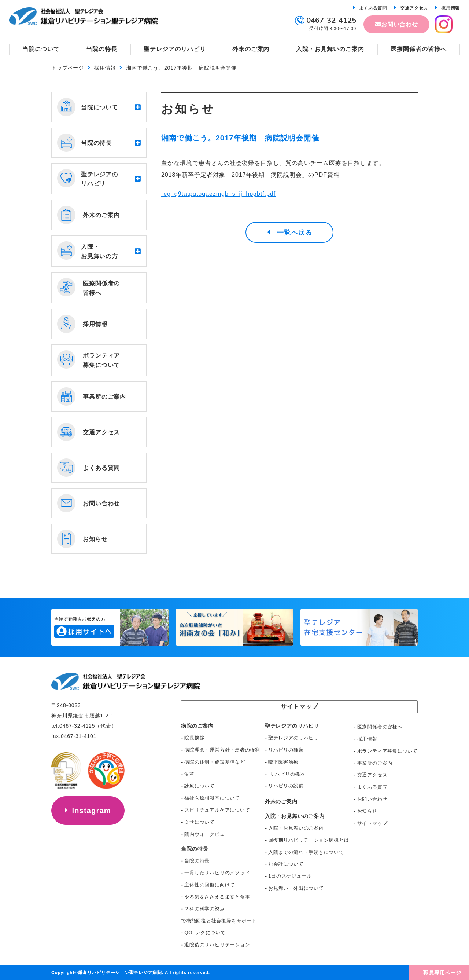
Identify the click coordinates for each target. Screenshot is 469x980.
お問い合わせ (400, 24)
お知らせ (367, 811)
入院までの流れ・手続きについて (306, 852)
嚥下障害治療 (283, 762)
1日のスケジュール (290, 876)
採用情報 (450, 8)
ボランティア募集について (387, 751)
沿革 (189, 774)
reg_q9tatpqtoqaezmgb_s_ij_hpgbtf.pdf (218, 194)
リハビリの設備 (286, 786)
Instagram (91, 811)
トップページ (68, 68)
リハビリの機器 (287, 774)
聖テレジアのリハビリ (293, 738)
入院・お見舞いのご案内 (296, 828)
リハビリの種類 (286, 750)
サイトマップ (372, 823)
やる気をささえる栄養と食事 (217, 897)
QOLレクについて (205, 933)
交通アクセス (414, 8)
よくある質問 (373, 8)
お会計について (286, 864)
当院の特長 (197, 861)
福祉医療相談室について (212, 798)
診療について (200, 786)
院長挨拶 (194, 738)
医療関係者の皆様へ (380, 727)
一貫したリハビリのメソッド (217, 873)
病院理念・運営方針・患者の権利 (222, 750)
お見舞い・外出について (296, 888)
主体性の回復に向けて (210, 885)
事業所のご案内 (375, 763)
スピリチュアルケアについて (217, 810)
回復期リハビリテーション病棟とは (309, 840)
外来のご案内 (281, 801)
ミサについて (200, 822)
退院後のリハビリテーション (217, 945)
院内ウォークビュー (207, 834)
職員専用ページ (442, 973)
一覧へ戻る (294, 233)
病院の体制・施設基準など (215, 762)
